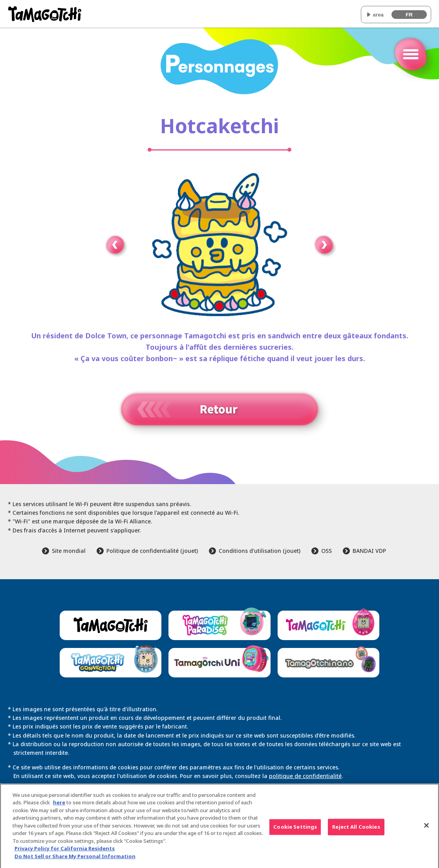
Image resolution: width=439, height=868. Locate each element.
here (59, 805)
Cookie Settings (295, 829)
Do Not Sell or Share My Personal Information (75, 859)
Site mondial (69, 551)
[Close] (426, 828)
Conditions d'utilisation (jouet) (260, 551)
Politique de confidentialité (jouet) (152, 551)
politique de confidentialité (305, 776)
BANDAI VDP (369, 551)
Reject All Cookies (356, 829)
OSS (327, 551)
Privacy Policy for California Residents (65, 851)
